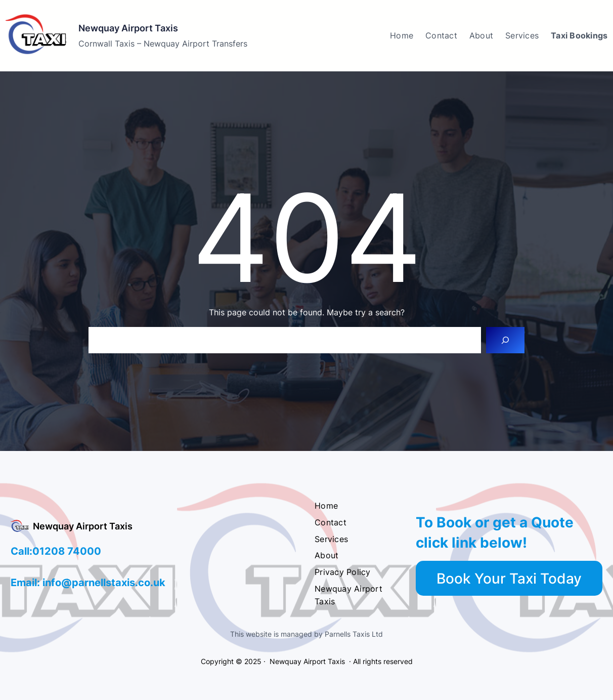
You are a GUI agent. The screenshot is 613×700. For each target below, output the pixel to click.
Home (402, 35)
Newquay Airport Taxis (128, 28)
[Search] (505, 340)
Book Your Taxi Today (509, 579)
